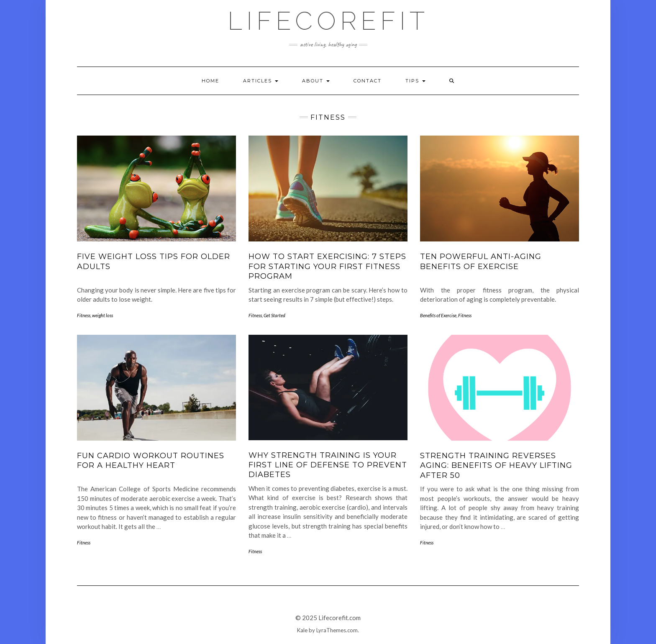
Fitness (84, 315)
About (316, 81)
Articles (261, 81)
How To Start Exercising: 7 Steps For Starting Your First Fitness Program (327, 266)
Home (210, 81)
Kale (302, 630)
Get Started (274, 315)
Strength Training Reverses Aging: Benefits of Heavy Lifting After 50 (496, 466)
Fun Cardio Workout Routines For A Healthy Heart (151, 461)
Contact (368, 81)
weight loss (102, 315)
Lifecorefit (328, 21)
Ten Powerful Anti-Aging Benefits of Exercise (481, 261)
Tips (415, 81)
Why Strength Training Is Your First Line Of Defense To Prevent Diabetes (328, 465)
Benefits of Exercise (438, 315)
